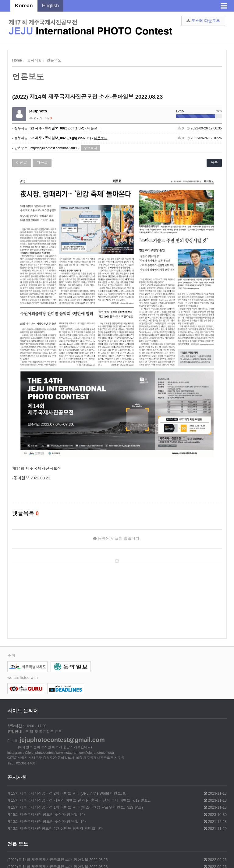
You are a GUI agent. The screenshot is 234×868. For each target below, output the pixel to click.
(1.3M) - (66, 128)
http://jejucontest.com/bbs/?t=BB (55, 148)
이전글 (22, 163)
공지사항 (17, 778)
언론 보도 (18, 844)
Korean (24, 6)
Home (17, 60)
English (51, 6)
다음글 (42, 163)
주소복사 (90, 148)
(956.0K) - (69, 138)
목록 (214, 163)
